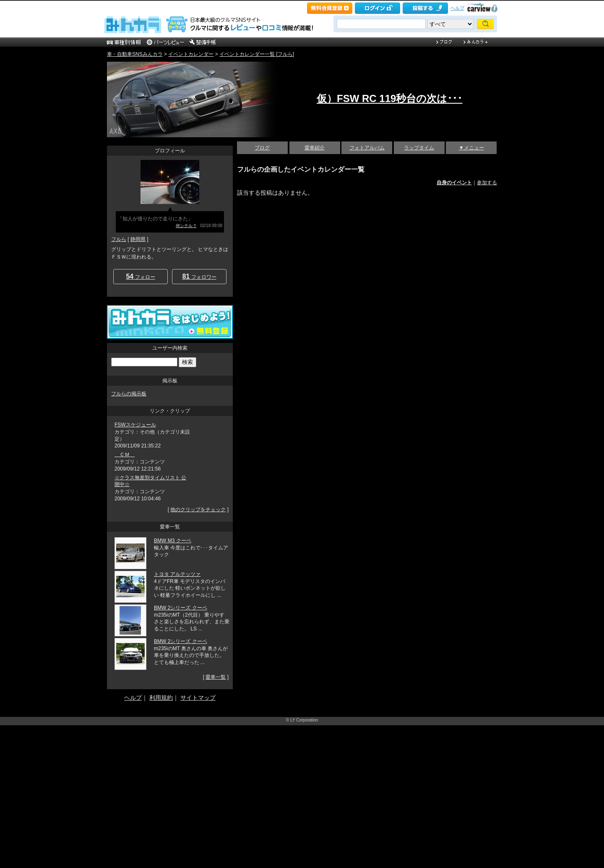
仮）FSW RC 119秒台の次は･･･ (389, 98)
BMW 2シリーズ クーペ (181, 608)
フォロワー (199, 276)
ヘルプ (457, 8)
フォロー (140, 276)
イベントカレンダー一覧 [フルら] (257, 54)
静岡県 (138, 239)
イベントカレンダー (191, 54)
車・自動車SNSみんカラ (135, 54)
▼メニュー (471, 148)
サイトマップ (198, 698)
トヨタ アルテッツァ (177, 574)
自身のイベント (454, 183)
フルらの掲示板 (129, 394)
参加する (487, 183)
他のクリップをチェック (198, 510)
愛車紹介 (315, 148)
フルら (119, 239)
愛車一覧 (216, 677)
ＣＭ (125, 455)
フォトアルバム (367, 148)
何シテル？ (186, 226)
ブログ (262, 148)
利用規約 (161, 698)
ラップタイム (419, 148)
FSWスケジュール (135, 425)
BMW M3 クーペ (173, 541)
